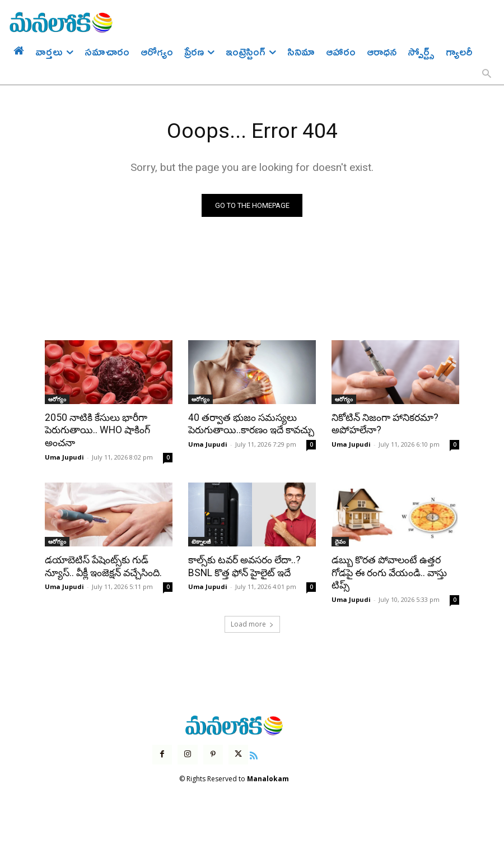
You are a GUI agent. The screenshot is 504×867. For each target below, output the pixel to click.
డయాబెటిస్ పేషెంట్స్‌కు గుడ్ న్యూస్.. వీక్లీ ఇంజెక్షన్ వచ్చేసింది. (103, 565)
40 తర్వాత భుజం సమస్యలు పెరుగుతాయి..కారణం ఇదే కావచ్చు (251, 424)
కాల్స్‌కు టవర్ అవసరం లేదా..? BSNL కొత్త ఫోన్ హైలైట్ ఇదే (244, 565)
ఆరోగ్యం (57, 399)
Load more (252, 622)
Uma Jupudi (64, 456)
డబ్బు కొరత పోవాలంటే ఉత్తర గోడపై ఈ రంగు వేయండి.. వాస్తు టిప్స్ (389, 571)
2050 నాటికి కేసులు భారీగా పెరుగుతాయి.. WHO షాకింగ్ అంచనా (97, 430)
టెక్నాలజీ (201, 540)
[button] (487, 75)
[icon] (254, 752)
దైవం (340, 540)
